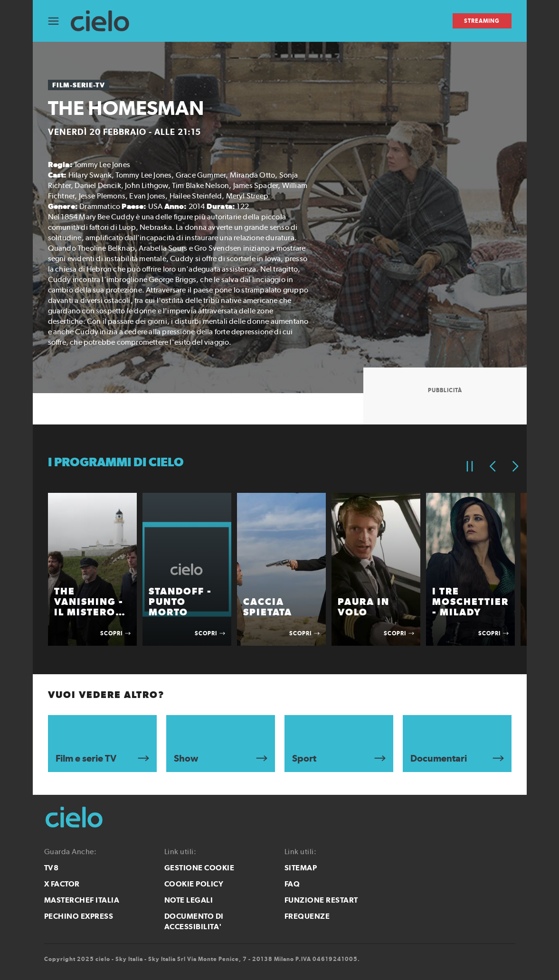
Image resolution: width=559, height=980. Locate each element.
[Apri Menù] (59, 21)
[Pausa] (470, 466)
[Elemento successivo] (515, 466)
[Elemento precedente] (493, 466)
